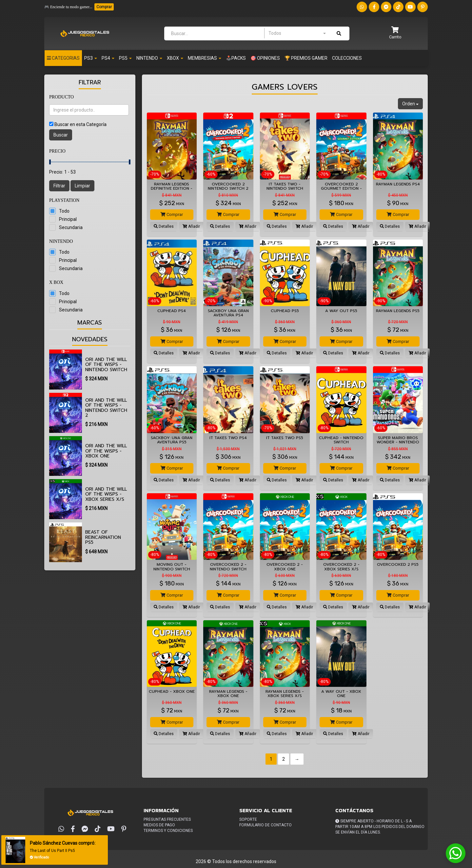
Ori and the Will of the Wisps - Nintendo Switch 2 (106, 408)
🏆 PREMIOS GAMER (306, 58)
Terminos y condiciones (168, 831)
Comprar (104, 7)
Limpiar (82, 186)
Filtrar (59, 186)
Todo (64, 211)
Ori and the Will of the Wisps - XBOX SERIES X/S (106, 494)
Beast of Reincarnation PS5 (103, 537)
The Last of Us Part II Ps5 (54, 851)
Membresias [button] (205, 58)
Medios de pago (159, 825)
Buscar (61, 135)
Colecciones (347, 58)
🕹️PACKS (236, 58)
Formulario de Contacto (265, 825)
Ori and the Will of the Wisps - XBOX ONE (106, 451)
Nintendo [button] (149, 58)
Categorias (63, 58)
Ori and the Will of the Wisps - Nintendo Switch (106, 365)
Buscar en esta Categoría (80, 124)
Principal (68, 219)
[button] (395, 33)
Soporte (248, 819)
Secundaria (71, 227)
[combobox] (297, 33)
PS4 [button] (108, 58)
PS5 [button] (125, 58)
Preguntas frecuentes (167, 819)
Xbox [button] (175, 58)
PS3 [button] (91, 58)
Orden (410, 104)
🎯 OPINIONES (265, 58)
